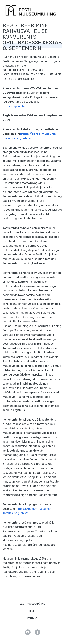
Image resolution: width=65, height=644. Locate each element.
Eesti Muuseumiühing (32, 604)
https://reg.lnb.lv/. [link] (14, 106)
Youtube (28, 632)
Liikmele (33, 611)
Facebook (37, 632)
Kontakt (32, 618)
